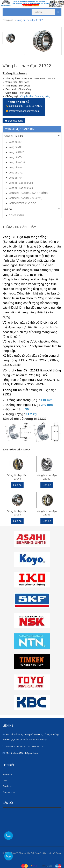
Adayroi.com (9, 792)
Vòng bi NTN (16, 157)
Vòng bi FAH (15, 178)
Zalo (5, 780)
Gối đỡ (32, 209)
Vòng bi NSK (16, 147)
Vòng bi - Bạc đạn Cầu (21, 188)
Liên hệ (17, 485)
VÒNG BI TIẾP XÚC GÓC (22, 203)
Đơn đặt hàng (14, 121)
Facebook (7, 774)
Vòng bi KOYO (17, 152)
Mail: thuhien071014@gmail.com (22, 753)
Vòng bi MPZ (16, 173)
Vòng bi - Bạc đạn (32, 136)
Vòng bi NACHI (17, 162)
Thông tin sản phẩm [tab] (19, 227)
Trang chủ (8, 20)
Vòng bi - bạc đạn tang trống (35, 96)
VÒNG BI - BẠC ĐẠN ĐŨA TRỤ (26, 198)
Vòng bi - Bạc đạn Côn (21, 183)
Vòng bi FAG (15, 168)
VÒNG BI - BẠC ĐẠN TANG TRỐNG (28, 193)
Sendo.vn (7, 786)
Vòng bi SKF (15, 142)
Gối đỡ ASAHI (16, 215)
